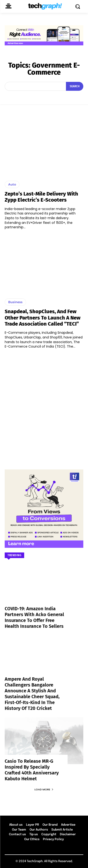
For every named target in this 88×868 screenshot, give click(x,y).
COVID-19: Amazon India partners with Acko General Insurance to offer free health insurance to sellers (34, 617)
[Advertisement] (44, 407)
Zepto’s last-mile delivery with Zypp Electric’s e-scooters (41, 197)
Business (15, 302)
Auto (12, 184)
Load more (44, 789)
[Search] (75, 86)
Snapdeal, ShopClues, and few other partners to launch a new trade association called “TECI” (43, 318)
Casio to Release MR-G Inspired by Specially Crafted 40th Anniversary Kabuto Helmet (32, 770)
